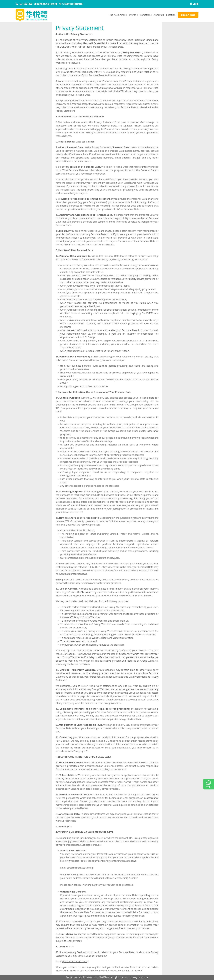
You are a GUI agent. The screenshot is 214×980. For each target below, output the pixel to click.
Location (171, 15)
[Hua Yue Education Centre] (31, 15)
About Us (159, 15)
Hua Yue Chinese (118, 15)
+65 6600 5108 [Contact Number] (25, 4)
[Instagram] (63, 4)
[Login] (194, 4)
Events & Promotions (140, 15)
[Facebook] (60, 4)
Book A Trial (188, 15)
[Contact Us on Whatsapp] (209, 784)
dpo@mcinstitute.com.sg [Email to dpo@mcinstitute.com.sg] (80, 868)
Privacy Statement (139, 977)
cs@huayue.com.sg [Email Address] (47, 4)
